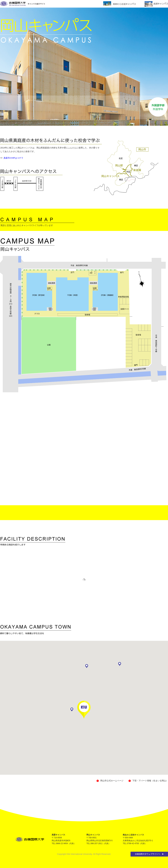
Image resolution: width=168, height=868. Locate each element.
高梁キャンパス (58, 835)
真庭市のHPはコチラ (13, 158)
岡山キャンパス (93, 835)
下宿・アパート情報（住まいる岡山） (150, 781)
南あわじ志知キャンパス (133, 835)
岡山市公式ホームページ (112, 781)
